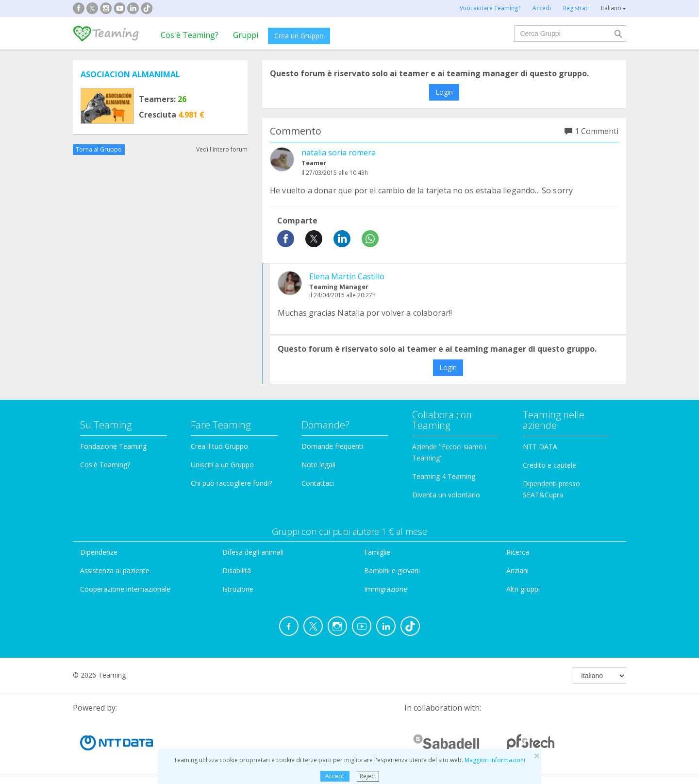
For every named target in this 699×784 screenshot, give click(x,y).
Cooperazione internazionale (125, 589)
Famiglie (377, 552)
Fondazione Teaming (113, 446)
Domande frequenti (332, 446)
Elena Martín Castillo (347, 276)
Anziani (517, 571)
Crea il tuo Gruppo (219, 446)
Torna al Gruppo (99, 149)
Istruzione (238, 589)
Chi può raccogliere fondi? (231, 483)
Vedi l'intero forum (222, 149)
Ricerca (518, 552)
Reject (368, 776)
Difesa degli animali (253, 552)
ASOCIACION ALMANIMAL (130, 74)
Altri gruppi (523, 589)
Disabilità (237, 571)
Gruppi (246, 35)
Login (444, 92)
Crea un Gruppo (299, 36)
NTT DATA (540, 447)
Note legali (318, 465)
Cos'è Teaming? (190, 35)
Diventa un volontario (446, 495)
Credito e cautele (549, 465)
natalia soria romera (339, 153)
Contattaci (318, 483)
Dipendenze (99, 552)
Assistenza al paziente (115, 571)
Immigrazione (386, 589)
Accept (335, 776)
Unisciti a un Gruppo (222, 465)
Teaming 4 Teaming (444, 476)
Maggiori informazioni (495, 760)
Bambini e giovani (392, 571)
